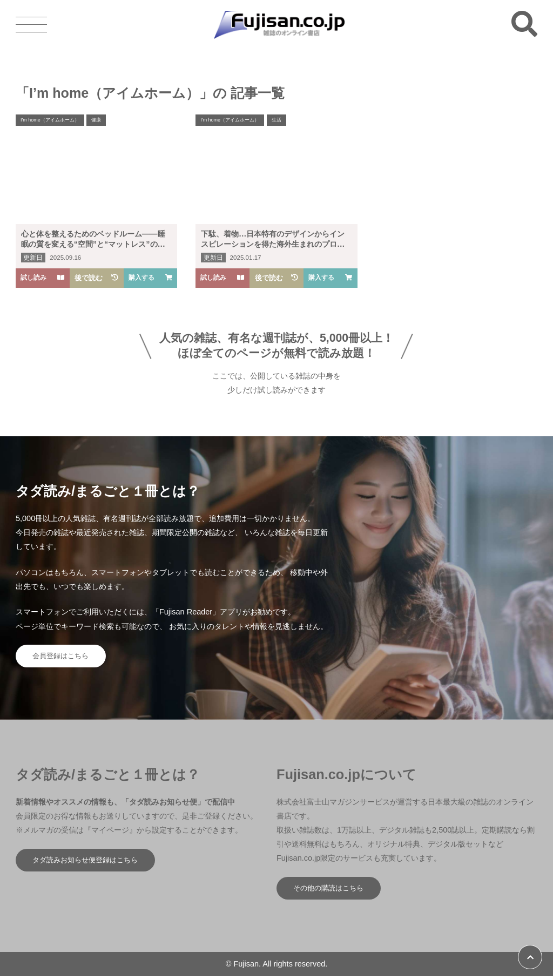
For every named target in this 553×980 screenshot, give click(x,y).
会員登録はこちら (64, 657)
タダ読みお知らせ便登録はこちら (91, 863)
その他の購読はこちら (333, 891)
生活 (284, 121)
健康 (104, 121)
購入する (150, 278)
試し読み (43, 278)
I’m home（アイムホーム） (53, 121)
